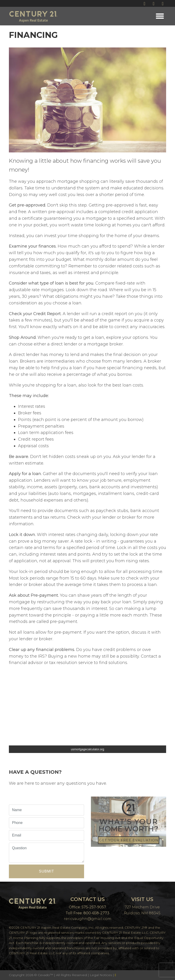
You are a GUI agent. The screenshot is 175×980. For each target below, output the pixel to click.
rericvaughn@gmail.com (88, 919)
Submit (46, 871)
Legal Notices (101, 975)
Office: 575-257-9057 (87, 907)
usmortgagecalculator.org (87, 749)
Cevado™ (46, 975)
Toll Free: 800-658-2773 (87, 913)
